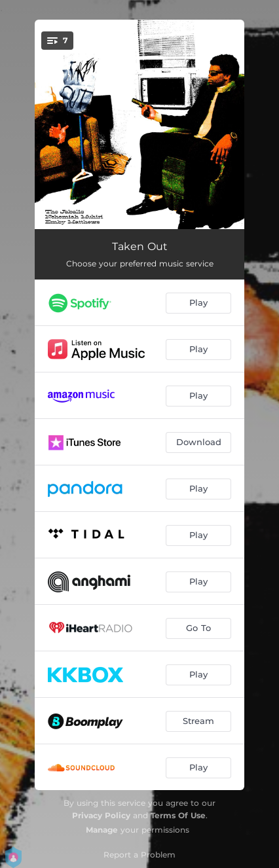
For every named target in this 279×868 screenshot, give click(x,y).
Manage (102, 830)
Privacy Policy (101, 815)
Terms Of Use (178, 815)
